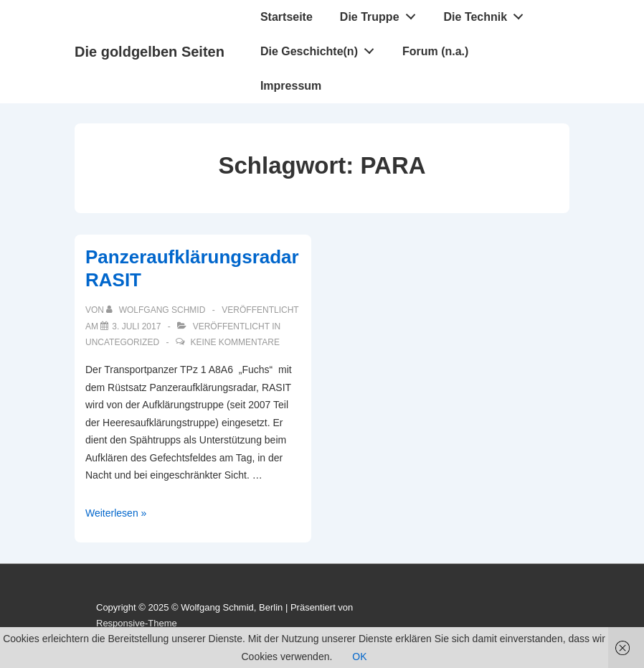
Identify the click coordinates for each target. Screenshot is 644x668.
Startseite (287, 17)
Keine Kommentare (235, 342)
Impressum (291, 86)
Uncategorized (122, 342)
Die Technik (488, 14)
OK (359, 657)
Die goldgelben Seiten (150, 52)
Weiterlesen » (116, 513)
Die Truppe (382, 14)
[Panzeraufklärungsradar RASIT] (136, 326)
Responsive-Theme (137, 623)
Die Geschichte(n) (321, 48)
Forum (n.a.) (435, 51)
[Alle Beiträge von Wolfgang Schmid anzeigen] (157, 310)
